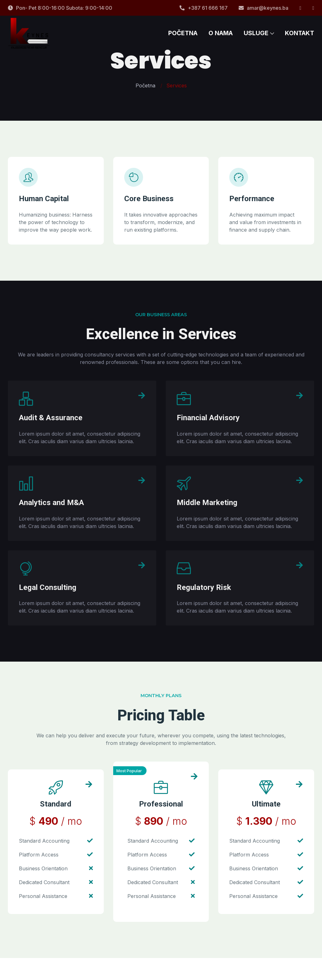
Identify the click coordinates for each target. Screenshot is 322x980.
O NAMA (221, 38)
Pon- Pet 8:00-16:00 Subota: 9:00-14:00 (60, 8)
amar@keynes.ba (264, 8)
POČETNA (183, 38)
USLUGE (259, 38)
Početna (145, 85)
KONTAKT (300, 38)
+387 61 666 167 (204, 8)
